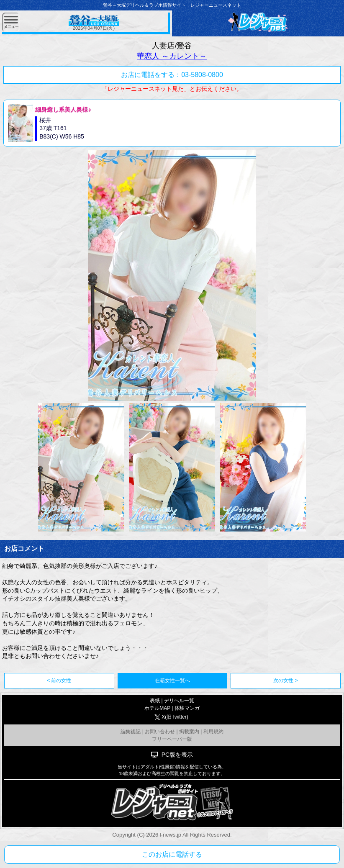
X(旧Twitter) (175, 717)
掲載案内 (189, 732)
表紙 (155, 701)
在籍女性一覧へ (172, 681)
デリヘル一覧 (179, 701)
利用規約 (213, 732)
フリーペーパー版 (172, 739)
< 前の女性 (59, 681)
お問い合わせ (160, 732)
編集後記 (131, 732)
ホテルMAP (157, 708)
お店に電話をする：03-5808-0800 (172, 75)
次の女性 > (285, 681)
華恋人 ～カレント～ (172, 56)
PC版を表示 (177, 755)
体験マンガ (187, 708)
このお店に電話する (172, 854)
